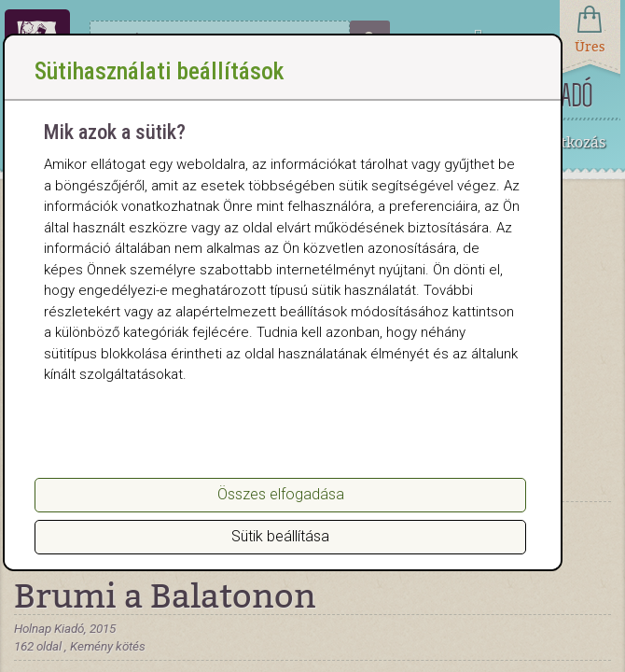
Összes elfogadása (281, 494)
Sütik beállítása (280, 536)
